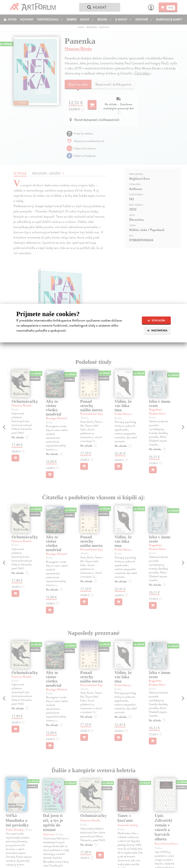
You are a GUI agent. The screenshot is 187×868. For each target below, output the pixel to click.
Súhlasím (156, 320)
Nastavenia (157, 331)
